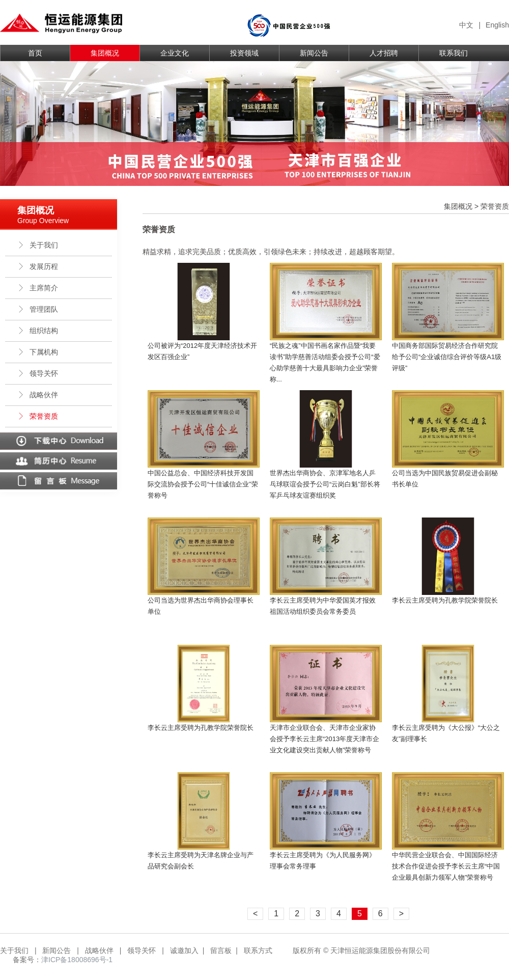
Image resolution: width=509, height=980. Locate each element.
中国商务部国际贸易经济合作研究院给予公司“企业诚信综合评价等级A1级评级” (447, 357)
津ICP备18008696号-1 (77, 960)
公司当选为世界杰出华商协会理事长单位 (201, 606)
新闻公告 (314, 53)
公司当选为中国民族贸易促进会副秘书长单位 (445, 479)
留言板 (221, 950)
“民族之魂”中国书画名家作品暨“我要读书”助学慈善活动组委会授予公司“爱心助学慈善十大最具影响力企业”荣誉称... (325, 362)
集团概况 (105, 53)
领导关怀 (38, 373)
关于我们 (38, 245)
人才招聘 (384, 53)
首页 (35, 53)
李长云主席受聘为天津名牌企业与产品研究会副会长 (201, 861)
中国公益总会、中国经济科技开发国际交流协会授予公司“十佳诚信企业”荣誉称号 (203, 484)
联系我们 (454, 53)
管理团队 (38, 309)
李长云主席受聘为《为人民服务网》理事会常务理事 (323, 861)
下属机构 (38, 352)
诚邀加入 (184, 950)
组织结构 (38, 331)
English (497, 25)
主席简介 (38, 288)
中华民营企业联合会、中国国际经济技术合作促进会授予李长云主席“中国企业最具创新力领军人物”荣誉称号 (446, 866)
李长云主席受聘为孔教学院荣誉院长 (445, 600)
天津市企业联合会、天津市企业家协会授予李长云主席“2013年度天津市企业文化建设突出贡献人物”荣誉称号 (324, 739)
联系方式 (258, 950)
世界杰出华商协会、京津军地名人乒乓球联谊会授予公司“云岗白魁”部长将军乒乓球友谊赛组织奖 (325, 484)
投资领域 (244, 53)
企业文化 (175, 53)
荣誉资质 (38, 416)
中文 (466, 25)
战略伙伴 (38, 395)
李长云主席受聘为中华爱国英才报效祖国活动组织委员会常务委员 (323, 606)
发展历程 (38, 266)
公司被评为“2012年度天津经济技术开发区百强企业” (202, 351)
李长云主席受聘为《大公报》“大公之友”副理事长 (446, 733)
